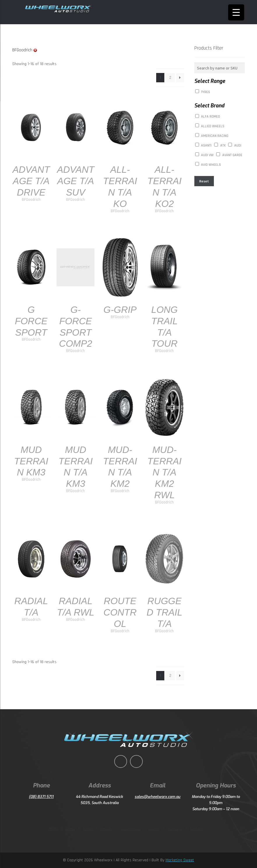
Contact (197, 829)
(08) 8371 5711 (41, 797)
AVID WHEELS (211, 165)
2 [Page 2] (170, 78)
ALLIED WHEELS (213, 126)
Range (88, 829)
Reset (204, 181)
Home (53, 829)
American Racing (215, 136)
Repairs (107, 829)
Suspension (131, 829)
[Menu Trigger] (236, 12)
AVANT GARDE (232, 155)
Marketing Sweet (180, 860)
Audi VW (207, 155)
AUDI (238, 145)
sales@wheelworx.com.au (157, 797)
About (70, 829)
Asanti (206, 145)
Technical (175, 829)
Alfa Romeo (211, 117)
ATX (223, 145)
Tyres (206, 92)
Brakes (154, 829)
